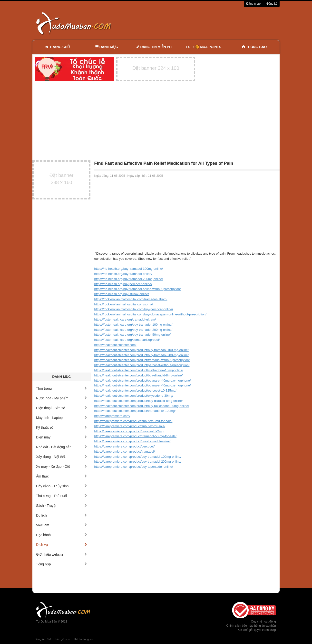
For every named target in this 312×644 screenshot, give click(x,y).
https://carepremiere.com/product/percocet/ (125, 446)
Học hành (62, 535)
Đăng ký (272, 4)
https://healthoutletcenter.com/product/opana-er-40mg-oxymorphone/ (143, 380)
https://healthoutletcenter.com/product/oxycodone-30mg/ (134, 396)
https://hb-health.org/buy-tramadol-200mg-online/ (129, 279)
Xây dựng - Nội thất (62, 457)
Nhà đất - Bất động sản (62, 447)
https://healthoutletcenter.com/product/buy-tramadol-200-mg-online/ (141, 355)
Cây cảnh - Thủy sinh (62, 486)
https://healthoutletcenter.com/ (115, 345)
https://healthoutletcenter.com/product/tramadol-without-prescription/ (142, 360)
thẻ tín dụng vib (84, 639)
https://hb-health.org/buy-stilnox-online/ (122, 294)
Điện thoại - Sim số (62, 408)
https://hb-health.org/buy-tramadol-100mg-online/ (129, 269)
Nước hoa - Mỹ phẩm (62, 398)
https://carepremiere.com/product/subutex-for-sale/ (130, 426)
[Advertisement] (207, 23)
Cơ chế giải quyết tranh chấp (257, 630)
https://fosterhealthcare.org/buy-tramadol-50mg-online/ (133, 335)
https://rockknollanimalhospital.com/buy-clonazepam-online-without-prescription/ (150, 314)
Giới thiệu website (62, 554)
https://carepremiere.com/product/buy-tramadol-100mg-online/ (138, 457)
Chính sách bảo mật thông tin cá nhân (251, 626)
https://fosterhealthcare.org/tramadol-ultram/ (125, 319)
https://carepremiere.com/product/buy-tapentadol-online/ (134, 467)
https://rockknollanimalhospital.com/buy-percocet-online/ (134, 309)
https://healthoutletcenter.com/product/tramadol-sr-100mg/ (135, 411)
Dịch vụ (62, 545)
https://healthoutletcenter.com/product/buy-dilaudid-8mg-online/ (139, 375)
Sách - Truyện (62, 506)
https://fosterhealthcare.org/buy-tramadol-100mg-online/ (133, 325)
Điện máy (62, 437)
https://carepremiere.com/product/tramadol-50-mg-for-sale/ (135, 436)
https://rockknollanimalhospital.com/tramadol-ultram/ (131, 299)
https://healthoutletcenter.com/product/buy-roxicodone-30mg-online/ (142, 406)
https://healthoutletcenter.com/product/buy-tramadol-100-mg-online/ (141, 350)
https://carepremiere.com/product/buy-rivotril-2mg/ (129, 431)
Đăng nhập (253, 4)
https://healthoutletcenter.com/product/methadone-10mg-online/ (139, 370)
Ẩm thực (62, 476)
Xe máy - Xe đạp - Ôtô (62, 467)
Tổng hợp (62, 564)
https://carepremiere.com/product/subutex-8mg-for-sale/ (133, 421)
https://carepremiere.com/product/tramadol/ (125, 452)
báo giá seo (63, 639)
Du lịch (62, 515)
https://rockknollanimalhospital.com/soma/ (124, 304)
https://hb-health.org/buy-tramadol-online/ (123, 274)
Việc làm (62, 525)
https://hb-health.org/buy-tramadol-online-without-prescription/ (138, 289)
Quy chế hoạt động (263, 622)
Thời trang (62, 388)
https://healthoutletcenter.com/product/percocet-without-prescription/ (142, 365)
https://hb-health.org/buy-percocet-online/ (123, 284)
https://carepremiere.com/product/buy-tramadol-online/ (132, 441)
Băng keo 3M (43, 639)
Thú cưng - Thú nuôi (62, 496)
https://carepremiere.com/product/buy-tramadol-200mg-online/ (138, 462)
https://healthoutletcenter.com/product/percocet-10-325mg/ (135, 390)
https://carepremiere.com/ (112, 416)
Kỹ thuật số (62, 427)
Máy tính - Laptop (62, 418)
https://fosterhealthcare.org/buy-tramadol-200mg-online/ (133, 330)
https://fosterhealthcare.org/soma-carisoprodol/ (127, 340)
